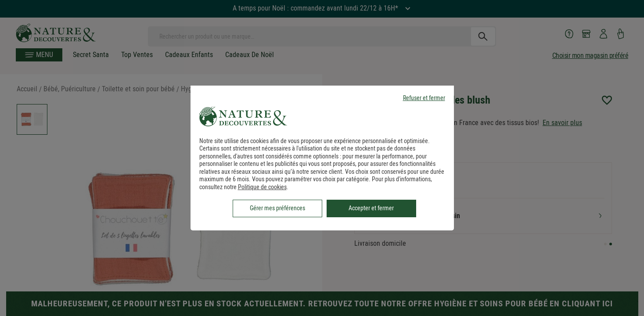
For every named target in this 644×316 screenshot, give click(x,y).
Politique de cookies (262, 187)
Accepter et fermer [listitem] (371, 208)
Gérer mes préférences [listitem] (277, 208)
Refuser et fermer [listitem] (424, 98)
